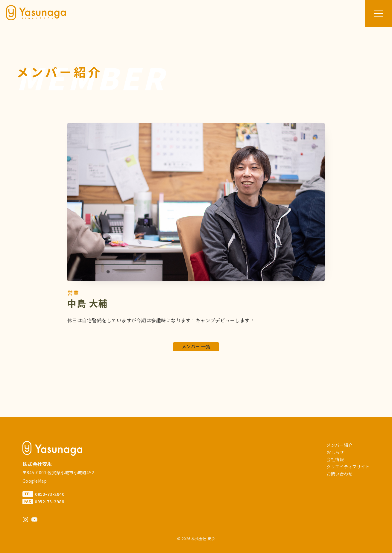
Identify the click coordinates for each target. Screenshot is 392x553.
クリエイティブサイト (348, 467)
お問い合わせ (339, 474)
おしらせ (335, 452)
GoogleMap (35, 481)
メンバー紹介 (339, 445)
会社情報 (335, 459)
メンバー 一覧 (196, 346)
